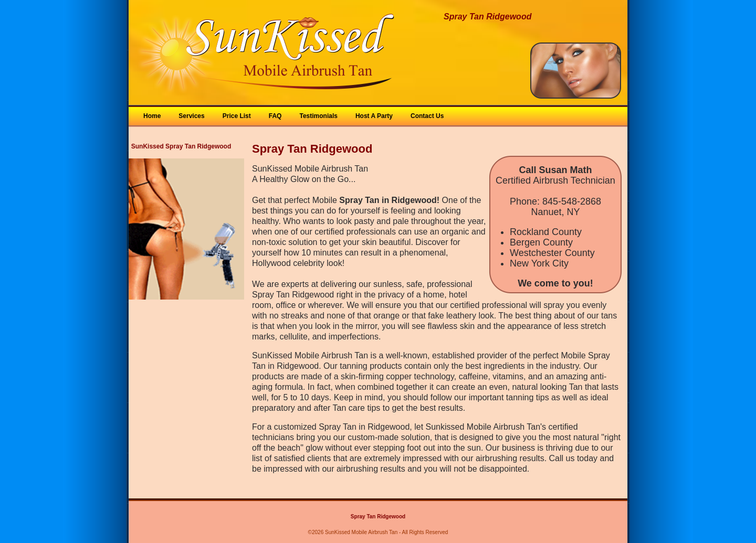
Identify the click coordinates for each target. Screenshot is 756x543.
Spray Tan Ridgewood (378, 517)
